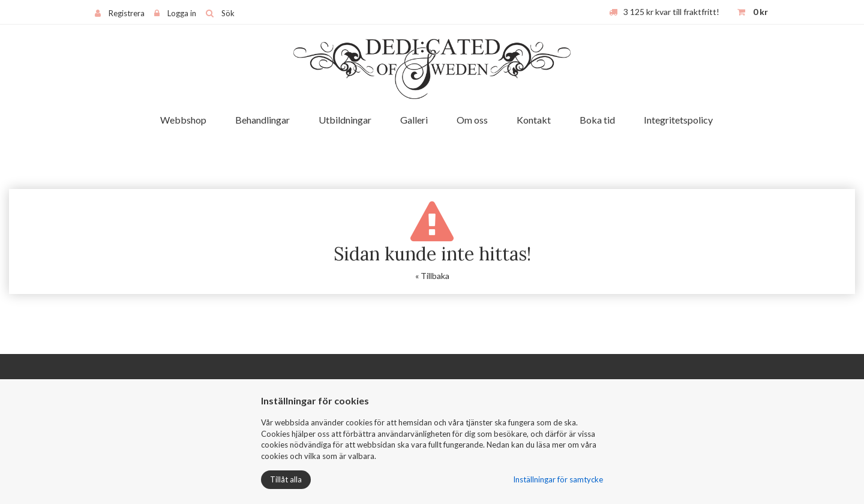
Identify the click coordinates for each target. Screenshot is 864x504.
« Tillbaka (432, 276)
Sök (228, 13)
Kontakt (534, 120)
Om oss (472, 120)
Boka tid (597, 120)
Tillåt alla (286, 479)
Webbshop (183, 120)
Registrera (127, 13)
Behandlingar (262, 120)
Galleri (414, 120)
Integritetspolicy (678, 120)
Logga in (182, 13)
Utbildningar (345, 120)
